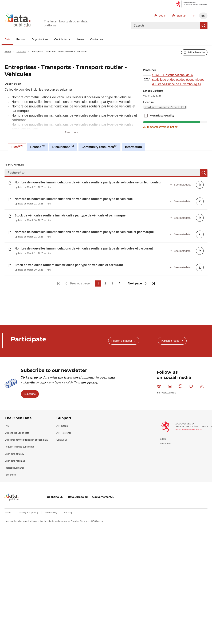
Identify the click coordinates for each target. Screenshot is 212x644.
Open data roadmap (15, 460)
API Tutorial (62, 425)
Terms (8, 511)
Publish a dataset (122, 339)
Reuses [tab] (38, 146)
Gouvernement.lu (103, 496)
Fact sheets (10, 474)
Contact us (97, 39)
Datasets (21, 52)
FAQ (7, 425)
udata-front (166, 443)
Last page (153, 283)
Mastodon (181, 385)
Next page (135, 283)
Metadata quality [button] (146, 116)
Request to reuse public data (19, 446)
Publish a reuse (170, 339)
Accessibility (51, 511)
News (81, 39)
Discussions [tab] (63, 146)
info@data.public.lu (166, 392)
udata (163, 438)
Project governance (14, 467)
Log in (163, 16)
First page (58, 283)
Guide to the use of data (17, 432)
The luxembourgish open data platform (66, 23)
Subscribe (30, 393)
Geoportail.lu (55, 496)
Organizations (40, 39)
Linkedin (170, 385)
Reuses (21, 39)
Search (204, 26)
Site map (68, 511)
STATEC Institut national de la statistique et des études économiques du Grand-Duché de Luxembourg (178, 80)
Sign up (181, 16)
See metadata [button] (182, 185)
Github (192, 385)
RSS (203, 385)
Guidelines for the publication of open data (26, 439)
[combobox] (165, 26)
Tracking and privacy (28, 511)
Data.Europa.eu (78, 496)
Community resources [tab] (99, 146)
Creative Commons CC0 (83, 520)
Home (8, 52)
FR (193, 16)
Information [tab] (133, 147)
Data (7, 39)
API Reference (64, 432)
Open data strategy (14, 453)
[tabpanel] (106, 234)
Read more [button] (71, 132)
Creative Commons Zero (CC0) (165, 107)
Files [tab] (17, 146)
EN (203, 16)
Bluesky (160, 385)
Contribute (60, 39)
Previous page (80, 283)
